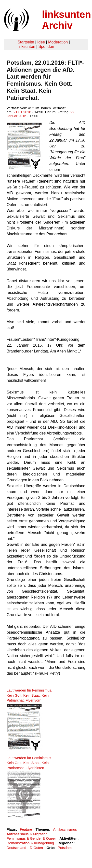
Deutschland (16, 848)
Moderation (58, 42)
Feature (26, 829)
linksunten (26, 46)
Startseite (26, 42)
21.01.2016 (22, 112)
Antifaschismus (65, 829)
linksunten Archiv (66, 20)
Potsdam (65, 848)
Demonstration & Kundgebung (30, 843)
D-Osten (36, 848)
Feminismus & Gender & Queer (31, 838)
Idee (41, 42)
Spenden (46, 46)
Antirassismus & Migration (27, 834)
